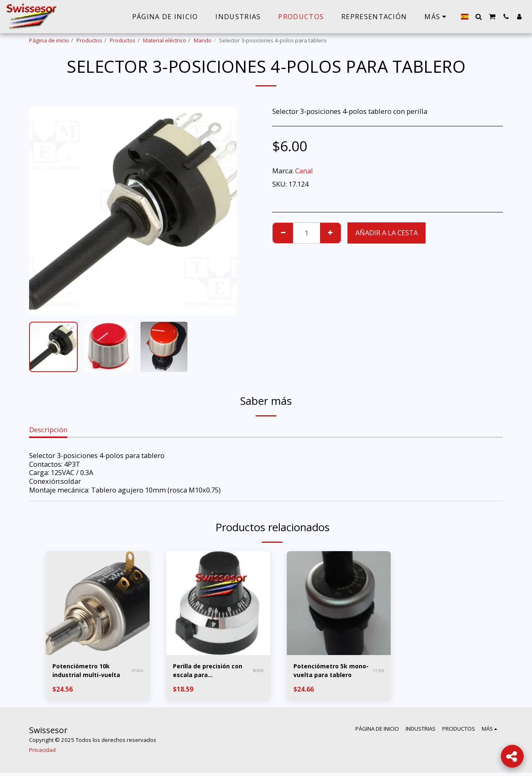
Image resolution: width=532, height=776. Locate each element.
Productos (89, 40)
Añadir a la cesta (387, 233)
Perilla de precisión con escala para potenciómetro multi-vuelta (210, 672)
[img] (98, 603)
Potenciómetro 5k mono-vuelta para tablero (324, 672)
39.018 (257, 672)
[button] (478, 17)
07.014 (136, 672)
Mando (203, 40)
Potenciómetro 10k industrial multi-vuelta (85, 672)
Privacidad (42, 753)
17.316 (377, 672)
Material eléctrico (165, 40)
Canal (304, 171)
